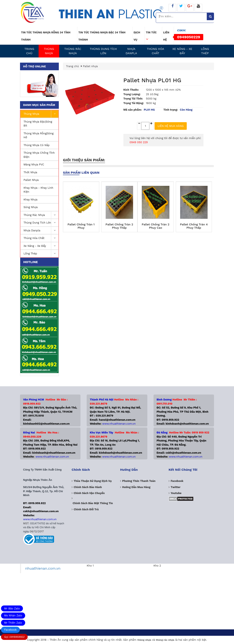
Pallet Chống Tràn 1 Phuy (81, 226)
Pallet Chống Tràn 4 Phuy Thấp (194, 226)
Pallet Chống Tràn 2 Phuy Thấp (119, 226)
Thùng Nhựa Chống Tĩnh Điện (39, 155)
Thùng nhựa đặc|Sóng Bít (38, 124)
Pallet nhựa (31, 180)
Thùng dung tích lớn (103, 51)
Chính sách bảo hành (88, 487)
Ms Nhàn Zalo (13, 615)
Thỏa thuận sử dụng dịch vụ (93, 481)
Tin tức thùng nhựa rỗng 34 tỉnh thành (46, 36)
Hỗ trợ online (34, 66)
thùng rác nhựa (165, 640)
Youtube (176, 493)
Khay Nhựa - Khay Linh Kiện (38, 190)
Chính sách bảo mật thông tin (93, 503)
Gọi (14, 637)
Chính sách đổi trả (86, 509)
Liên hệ (166, 36)
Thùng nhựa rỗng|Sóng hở (39, 135)
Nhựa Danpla (131, 51)
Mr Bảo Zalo (12, 608)
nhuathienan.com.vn (43, 568)
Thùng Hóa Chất (156, 51)
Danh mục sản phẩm (39, 105)
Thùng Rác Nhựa (73, 51)
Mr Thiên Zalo (13, 623)
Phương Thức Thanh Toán (139, 481)
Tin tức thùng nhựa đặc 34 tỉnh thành (102, 36)
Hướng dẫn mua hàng (136, 487)
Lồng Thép (205, 51)
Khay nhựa (30, 200)
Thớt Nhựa (30, 172)
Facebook (10, 630)
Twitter (176, 487)
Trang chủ (29, 51)
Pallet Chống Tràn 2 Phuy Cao (156, 226)
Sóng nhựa (31, 207)
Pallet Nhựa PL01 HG (152, 80)
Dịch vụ (137, 36)
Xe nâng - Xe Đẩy (182, 51)
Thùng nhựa (49, 51)
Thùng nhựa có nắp (37, 145)
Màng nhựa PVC (34, 165)
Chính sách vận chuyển (89, 493)
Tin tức (151, 34)
